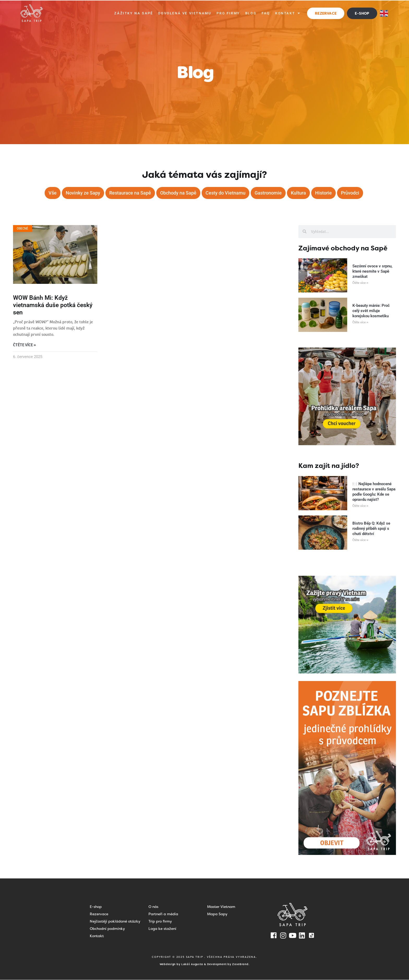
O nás (153, 907)
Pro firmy (228, 13)
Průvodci (350, 193)
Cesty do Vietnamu (225, 193)
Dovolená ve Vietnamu (185, 13)
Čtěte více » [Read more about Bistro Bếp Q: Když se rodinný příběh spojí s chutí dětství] (360, 540)
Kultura (298, 193)
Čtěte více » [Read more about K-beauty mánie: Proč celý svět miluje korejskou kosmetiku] (360, 322)
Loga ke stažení (162, 929)
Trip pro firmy (160, 922)
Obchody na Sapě (178, 193)
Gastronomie (268, 193)
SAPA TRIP (195, 957)
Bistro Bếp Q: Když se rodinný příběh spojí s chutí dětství (371, 529)
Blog (251, 13)
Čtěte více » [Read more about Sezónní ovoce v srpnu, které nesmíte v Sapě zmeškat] (360, 283)
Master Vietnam (221, 907)
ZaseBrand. (241, 964)
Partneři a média (163, 914)
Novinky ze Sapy (83, 193)
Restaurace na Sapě (130, 193)
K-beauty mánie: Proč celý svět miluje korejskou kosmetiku (371, 311)
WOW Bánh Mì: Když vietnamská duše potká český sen (53, 305)
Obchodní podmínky (107, 929)
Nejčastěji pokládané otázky (115, 922)
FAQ (266, 13)
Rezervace (99, 914)
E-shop (96, 907)
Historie (323, 193)
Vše (53, 193)
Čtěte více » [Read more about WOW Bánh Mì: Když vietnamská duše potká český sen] (25, 345)
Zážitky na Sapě (134, 13)
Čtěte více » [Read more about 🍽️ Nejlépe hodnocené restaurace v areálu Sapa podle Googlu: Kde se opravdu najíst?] (360, 506)
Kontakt (288, 13)
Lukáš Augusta (192, 964)
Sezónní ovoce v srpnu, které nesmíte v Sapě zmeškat (372, 272)
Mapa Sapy (217, 914)
